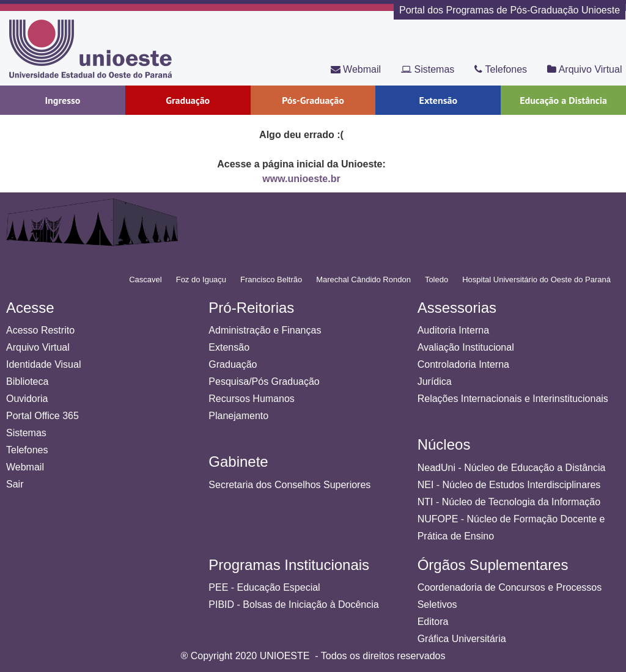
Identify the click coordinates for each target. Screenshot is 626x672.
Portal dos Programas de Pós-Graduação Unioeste (510, 10)
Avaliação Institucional (466, 347)
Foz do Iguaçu (201, 279)
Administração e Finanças (265, 330)
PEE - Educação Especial (264, 587)
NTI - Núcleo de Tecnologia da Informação (509, 502)
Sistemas (428, 69)
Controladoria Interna (463, 364)
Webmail (356, 69)
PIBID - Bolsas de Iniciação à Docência (293, 604)
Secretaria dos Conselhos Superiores (289, 485)
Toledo (436, 279)
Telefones (501, 69)
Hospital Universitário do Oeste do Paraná (536, 279)
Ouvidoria (27, 399)
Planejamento (238, 416)
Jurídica (435, 382)
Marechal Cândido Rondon (363, 279)
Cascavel (145, 279)
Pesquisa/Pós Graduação (264, 382)
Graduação (233, 364)
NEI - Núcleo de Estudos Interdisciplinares (509, 485)
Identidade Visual (43, 364)
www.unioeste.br (301, 179)
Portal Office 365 (42, 416)
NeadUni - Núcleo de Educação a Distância (512, 468)
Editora (433, 622)
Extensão (229, 347)
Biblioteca (27, 382)
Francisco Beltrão (271, 279)
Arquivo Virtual (584, 69)
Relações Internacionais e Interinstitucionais (513, 399)
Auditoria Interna (453, 330)
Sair (15, 484)
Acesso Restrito (40, 330)
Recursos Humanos (252, 399)
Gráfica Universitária (462, 639)
